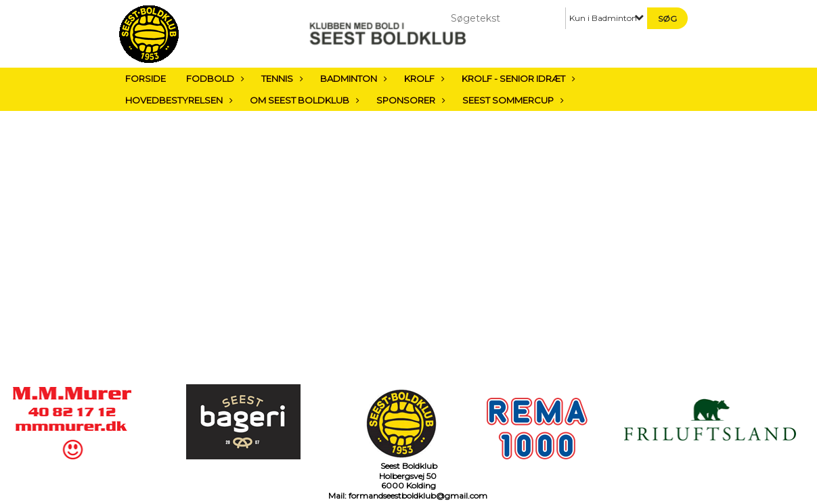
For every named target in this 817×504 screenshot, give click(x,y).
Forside (146, 78)
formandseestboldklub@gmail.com (418, 496)
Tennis (281, 78)
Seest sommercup (511, 100)
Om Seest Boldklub (303, 100)
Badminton (352, 78)
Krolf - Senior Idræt (517, 78)
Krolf (423, 78)
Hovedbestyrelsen (177, 100)
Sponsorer (409, 100)
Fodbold (214, 78)
